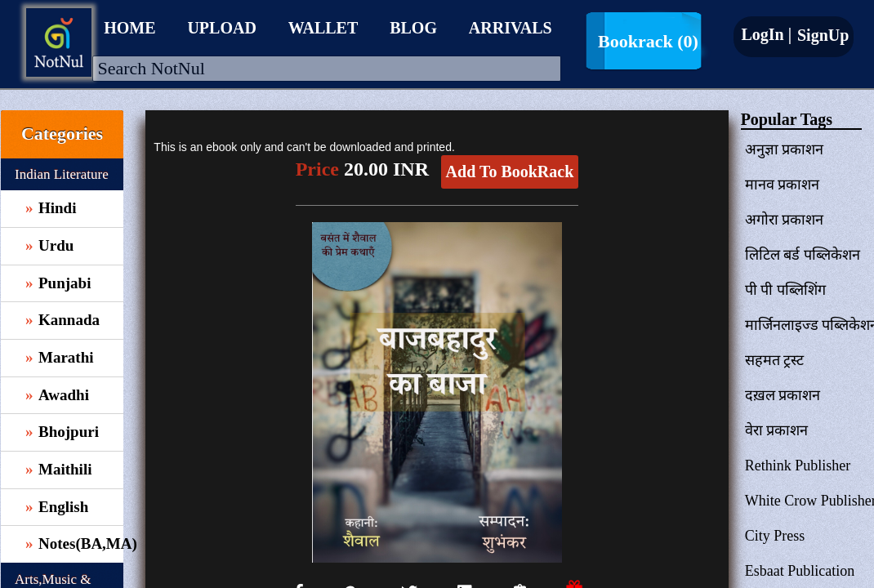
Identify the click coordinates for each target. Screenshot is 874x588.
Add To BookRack (510, 171)
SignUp (821, 35)
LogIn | (766, 34)
